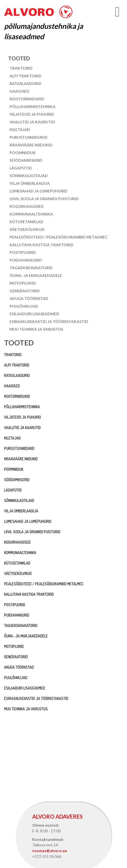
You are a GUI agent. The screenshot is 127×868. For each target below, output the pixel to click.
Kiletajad (20, 130)
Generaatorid (25, 291)
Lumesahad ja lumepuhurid (39, 191)
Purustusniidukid (29, 137)
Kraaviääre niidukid (31, 145)
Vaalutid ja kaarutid (32, 122)
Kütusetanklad (26, 222)
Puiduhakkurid (26, 260)
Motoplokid (23, 283)
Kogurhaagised (27, 206)
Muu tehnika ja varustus (36, 329)
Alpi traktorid (26, 76)
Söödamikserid (26, 160)
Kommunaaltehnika (31, 214)
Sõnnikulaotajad (29, 176)
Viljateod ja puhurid (32, 114)
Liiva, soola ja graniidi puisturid (44, 199)
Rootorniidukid (27, 99)
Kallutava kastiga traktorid (42, 245)
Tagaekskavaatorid (31, 268)
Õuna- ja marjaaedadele (36, 275)
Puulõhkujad (24, 306)
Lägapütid (21, 168)
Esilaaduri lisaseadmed (34, 314)
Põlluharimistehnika (33, 107)
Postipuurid (23, 252)
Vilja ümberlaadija (30, 183)
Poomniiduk (23, 153)
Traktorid (21, 68)
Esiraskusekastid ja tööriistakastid (49, 321)
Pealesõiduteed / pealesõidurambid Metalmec (59, 237)
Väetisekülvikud (27, 229)
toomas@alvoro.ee (50, 851)
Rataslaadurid (26, 83)
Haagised (20, 91)
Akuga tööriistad (29, 298)
